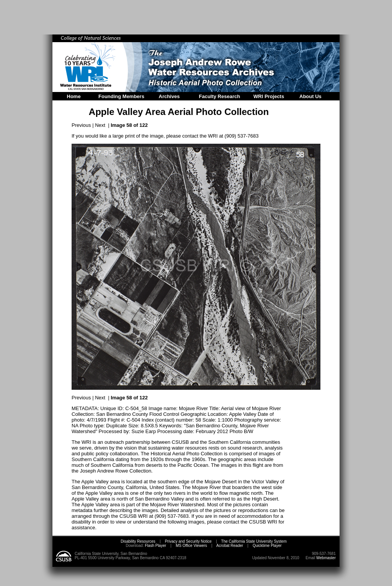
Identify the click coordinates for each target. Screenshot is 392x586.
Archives (169, 96)
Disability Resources (138, 541)
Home (74, 96)
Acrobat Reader (230, 546)
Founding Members (121, 96)
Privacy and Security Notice (188, 541)
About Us (310, 96)
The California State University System (254, 541)
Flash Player (155, 546)
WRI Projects (269, 96)
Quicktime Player (267, 546)
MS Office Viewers (191, 546)
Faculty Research (220, 96)
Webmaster (326, 558)
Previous (81, 125)
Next (100, 125)
